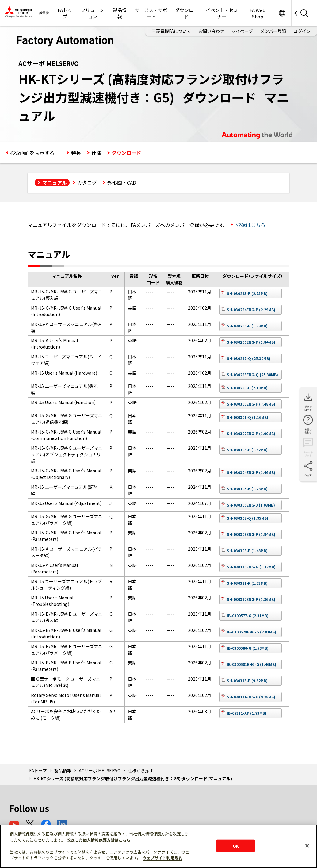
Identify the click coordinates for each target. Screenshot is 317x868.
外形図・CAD (122, 182)
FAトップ (65, 13)
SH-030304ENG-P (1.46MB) (251, 472)
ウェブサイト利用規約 (162, 858)
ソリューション (92, 13)
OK (236, 846)
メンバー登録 (273, 31)
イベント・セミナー (222, 13)
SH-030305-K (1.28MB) (247, 489)
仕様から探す (141, 770)
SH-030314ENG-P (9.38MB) (251, 697)
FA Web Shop (258, 13)
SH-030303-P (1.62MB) (247, 450)
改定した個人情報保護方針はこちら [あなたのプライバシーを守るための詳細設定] (99, 840)
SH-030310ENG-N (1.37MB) (251, 567)
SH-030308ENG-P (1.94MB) (251, 534)
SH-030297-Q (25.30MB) (249, 358)
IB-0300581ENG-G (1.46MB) (252, 664)
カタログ (87, 182)
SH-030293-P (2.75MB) (247, 293)
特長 (76, 153)
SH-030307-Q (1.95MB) (248, 518)
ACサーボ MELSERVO (100, 770)
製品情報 (120, 13)
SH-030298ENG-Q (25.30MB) (252, 375)
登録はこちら (250, 225)
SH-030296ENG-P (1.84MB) (251, 342)
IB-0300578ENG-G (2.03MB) (252, 632)
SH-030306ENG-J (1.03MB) (251, 505)
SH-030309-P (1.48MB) (247, 551)
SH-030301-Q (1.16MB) (248, 417)
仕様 (96, 153)
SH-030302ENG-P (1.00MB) (251, 433)
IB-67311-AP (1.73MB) (247, 713)
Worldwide (282, 13)
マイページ (242, 31)
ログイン (302, 31)
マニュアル (55, 182)
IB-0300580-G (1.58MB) (248, 648)
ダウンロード (187, 13)
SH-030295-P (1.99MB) (247, 326)
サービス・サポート (151, 13)
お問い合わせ (211, 31)
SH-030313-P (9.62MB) (247, 681)
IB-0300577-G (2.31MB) (248, 616)
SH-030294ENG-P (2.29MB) (251, 310)
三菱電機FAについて (171, 31)
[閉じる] (307, 846)
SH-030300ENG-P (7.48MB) (251, 404)
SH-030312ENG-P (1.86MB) (251, 599)
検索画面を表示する (32, 153)
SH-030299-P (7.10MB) (247, 388)
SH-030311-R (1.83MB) (247, 583)
